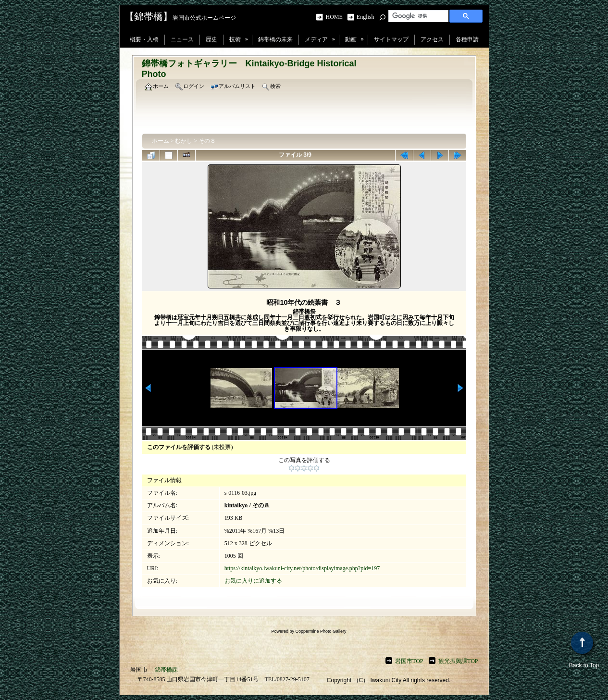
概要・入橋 (144, 39)
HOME (335, 17)
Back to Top (584, 650)
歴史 (211, 39)
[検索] (417, 16)
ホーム (161, 141)
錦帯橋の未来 (275, 39)
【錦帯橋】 (149, 16)
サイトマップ (391, 39)
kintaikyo (236, 505)
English (366, 17)
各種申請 (467, 39)
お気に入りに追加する (253, 581)
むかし (184, 141)
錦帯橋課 (166, 670)
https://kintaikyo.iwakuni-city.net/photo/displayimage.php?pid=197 (302, 568)
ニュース (182, 39)
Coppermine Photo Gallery (321, 631)
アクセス (432, 39)
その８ (207, 141)
